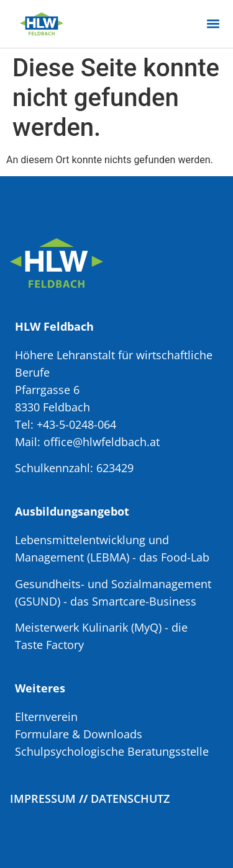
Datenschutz (130, 799)
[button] (213, 24)
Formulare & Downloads (79, 734)
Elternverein (46, 717)
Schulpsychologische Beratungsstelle (112, 751)
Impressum (43, 799)
